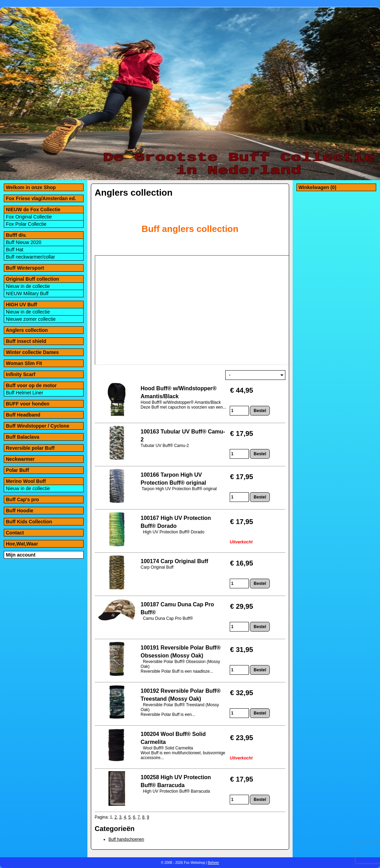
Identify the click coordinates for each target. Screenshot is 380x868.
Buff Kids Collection (29, 522)
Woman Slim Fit (24, 363)
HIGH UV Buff (21, 305)
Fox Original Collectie (29, 217)
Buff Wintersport (25, 268)
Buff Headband (23, 415)
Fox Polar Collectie (26, 224)
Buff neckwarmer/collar (30, 257)
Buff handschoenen (126, 839)
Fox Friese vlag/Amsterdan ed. (41, 198)
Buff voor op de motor (31, 385)
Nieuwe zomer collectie (31, 319)
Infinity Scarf (21, 374)
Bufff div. (16, 235)
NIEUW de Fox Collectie (33, 209)
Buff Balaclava (22, 437)
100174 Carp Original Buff (174, 561)
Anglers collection (27, 330)
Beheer (213, 863)
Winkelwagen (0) (317, 187)
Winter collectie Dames (32, 352)
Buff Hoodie (20, 511)
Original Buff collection (32, 279)
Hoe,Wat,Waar (22, 544)
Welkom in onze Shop (31, 187)
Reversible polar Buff (30, 448)
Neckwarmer (20, 459)
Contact (15, 533)
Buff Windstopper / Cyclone (37, 426)
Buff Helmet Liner (25, 393)
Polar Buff (17, 470)
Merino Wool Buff (26, 481)
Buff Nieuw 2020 (23, 242)
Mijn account (21, 555)
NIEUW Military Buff (27, 293)
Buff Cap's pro (22, 500)
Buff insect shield (26, 341)
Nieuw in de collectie (28, 286)
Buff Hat (15, 250)
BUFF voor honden (28, 404)
